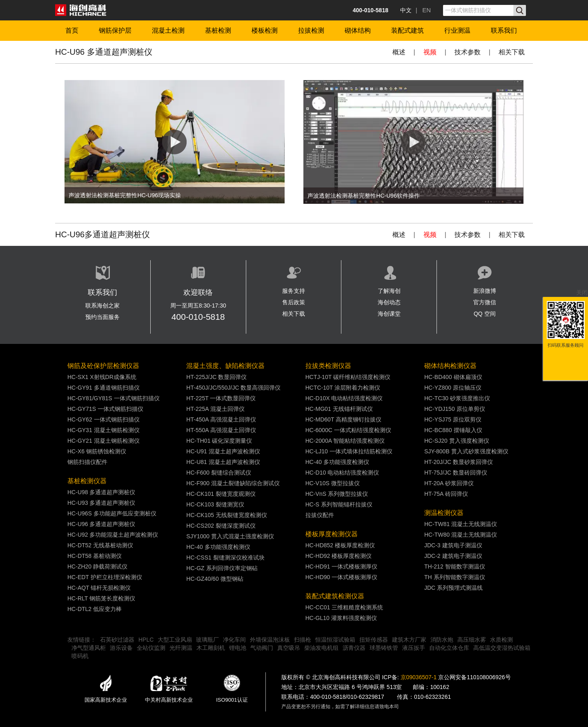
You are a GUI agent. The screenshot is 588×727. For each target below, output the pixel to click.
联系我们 (504, 30)
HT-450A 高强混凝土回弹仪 (221, 419)
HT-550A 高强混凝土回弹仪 (221, 430)
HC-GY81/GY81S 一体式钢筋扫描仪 (114, 398)
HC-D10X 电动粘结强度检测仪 (344, 398)
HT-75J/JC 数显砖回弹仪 (456, 473)
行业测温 (457, 30)
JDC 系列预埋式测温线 (453, 588)
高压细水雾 (472, 640)
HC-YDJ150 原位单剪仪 (455, 409)
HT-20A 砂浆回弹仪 (449, 483)
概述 (399, 52)
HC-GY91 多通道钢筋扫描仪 (104, 388)
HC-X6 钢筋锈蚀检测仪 (97, 451)
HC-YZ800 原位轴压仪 (453, 388)
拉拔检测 (311, 30)
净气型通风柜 (89, 648)
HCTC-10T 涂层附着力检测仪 (343, 388)
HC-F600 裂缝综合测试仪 (219, 473)
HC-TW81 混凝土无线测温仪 (461, 524)
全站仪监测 (151, 648)
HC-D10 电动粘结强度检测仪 (342, 473)
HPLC (146, 640)
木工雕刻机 (211, 648)
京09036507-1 (419, 677)
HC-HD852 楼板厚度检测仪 (340, 545)
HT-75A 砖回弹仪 (446, 494)
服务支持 (294, 291)
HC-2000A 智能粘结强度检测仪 (345, 441)
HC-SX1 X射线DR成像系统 (102, 377)
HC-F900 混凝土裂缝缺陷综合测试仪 (233, 483)
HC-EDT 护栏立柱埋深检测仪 (105, 577)
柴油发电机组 (321, 648)
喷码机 (80, 656)
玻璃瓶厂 (207, 640)
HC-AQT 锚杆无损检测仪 (99, 588)
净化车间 (234, 640)
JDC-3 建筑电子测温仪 (453, 545)
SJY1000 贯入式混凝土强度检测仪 (230, 536)
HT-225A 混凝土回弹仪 (215, 409)
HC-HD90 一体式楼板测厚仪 (342, 577)
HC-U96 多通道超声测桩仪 (101, 524)
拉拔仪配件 (320, 515)
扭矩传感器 (374, 640)
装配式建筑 (408, 30)
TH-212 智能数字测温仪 (455, 566)
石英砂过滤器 (117, 640)
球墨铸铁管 (384, 648)
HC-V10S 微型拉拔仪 (333, 483)
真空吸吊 (289, 648)
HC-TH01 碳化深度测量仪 (219, 441)
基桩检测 (218, 30)
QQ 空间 (485, 314)
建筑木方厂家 (409, 640)
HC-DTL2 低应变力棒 (95, 609)
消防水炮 (442, 640)
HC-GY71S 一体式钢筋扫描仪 (105, 409)
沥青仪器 (354, 648)
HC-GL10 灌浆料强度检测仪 (341, 618)
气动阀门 (262, 648)
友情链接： (82, 640)
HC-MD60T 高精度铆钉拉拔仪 (343, 419)
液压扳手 (414, 648)
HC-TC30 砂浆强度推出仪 (457, 398)
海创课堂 (389, 314)
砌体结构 (358, 30)
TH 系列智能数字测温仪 (455, 577)
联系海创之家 (102, 306)
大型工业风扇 (175, 640)
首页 (72, 30)
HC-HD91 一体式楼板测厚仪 (342, 566)
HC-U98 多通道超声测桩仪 (101, 492)
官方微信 (485, 302)
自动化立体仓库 (449, 648)
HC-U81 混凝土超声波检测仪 (223, 462)
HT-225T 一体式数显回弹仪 (221, 398)
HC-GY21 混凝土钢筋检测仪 (104, 441)
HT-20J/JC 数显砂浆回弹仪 (459, 462)
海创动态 (389, 302)
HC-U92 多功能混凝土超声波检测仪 (113, 535)
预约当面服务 (102, 317)
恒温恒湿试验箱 (335, 640)
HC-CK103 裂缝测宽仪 (215, 504)
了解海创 (389, 291)
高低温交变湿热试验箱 (502, 648)
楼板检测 (265, 30)
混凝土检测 (168, 30)
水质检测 (501, 640)
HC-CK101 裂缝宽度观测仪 (221, 494)
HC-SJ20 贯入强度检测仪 (457, 441)
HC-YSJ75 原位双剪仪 (453, 419)
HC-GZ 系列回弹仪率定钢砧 (222, 568)
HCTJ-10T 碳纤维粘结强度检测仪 (348, 377)
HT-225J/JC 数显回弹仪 (216, 377)
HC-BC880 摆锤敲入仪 (453, 430)
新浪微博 (485, 291)
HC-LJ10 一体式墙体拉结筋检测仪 (349, 451)
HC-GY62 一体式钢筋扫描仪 (104, 419)
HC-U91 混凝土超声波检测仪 (223, 451)
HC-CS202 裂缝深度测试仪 (221, 526)
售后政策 (294, 302)
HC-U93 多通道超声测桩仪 (101, 503)
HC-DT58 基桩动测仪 (95, 556)
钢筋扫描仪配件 (87, 462)
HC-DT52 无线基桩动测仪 (100, 545)
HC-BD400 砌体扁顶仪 (453, 377)
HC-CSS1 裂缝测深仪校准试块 (225, 558)
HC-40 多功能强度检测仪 (218, 547)
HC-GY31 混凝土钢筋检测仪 (104, 430)
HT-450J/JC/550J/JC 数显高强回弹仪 (233, 388)
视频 (430, 52)
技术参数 (468, 52)
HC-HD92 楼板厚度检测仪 (339, 556)
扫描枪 (303, 640)
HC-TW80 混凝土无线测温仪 (461, 535)
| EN (423, 10)
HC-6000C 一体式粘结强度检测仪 (348, 430)
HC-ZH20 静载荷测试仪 (97, 566)
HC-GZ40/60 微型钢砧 (215, 579)
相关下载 (512, 52)
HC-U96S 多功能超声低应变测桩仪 (112, 513)
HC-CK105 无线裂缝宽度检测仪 (227, 515)
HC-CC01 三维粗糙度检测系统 (344, 607)
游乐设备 (121, 648)
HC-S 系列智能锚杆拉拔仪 (339, 504)
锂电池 (238, 648)
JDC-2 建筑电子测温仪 (453, 556)
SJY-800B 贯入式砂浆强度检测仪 (466, 451)
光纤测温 (181, 648)
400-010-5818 (198, 317)
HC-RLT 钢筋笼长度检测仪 (101, 598)
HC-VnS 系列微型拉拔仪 (337, 494)
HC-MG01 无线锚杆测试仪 (339, 409)
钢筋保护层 (115, 30)
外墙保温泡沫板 (270, 640)
